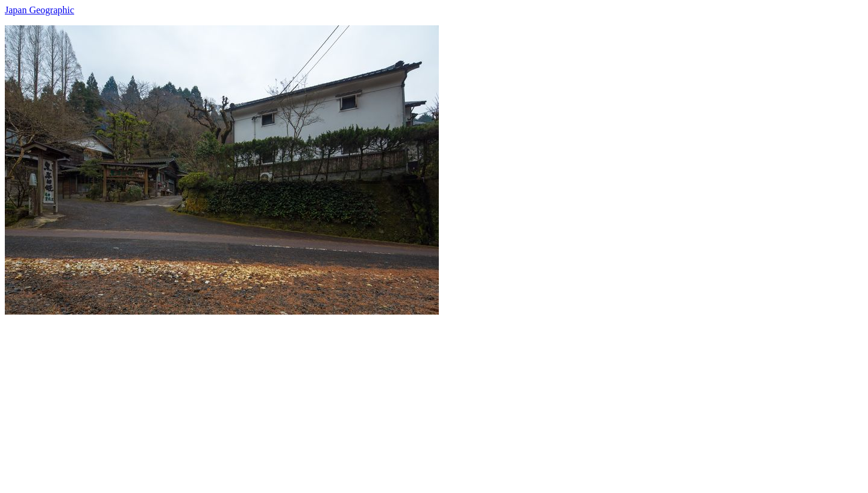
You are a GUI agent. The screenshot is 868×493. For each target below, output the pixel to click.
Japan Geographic (39, 10)
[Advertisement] (366, 399)
